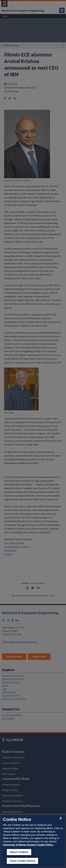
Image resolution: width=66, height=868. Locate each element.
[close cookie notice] (61, 818)
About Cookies (19, 852)
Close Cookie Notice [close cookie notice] (22, 861)
